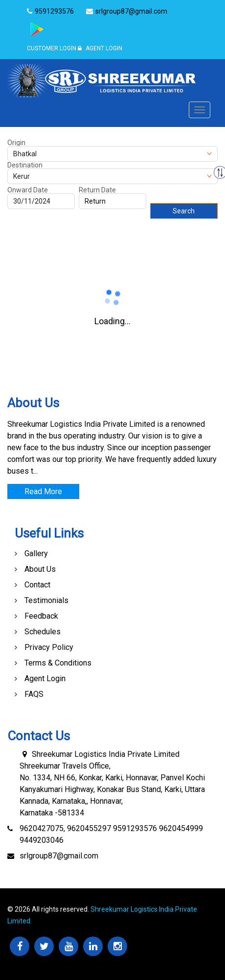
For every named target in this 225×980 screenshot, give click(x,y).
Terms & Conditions (58, 663)
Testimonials (46, 600)
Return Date (97, 190)
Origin (16, 143)
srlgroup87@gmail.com (59, 856)
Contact (37, 585)
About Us (40, 569)
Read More (43, 491)
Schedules (43, 632)
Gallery (36, 553)
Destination (25, 165)
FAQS (34, 694)
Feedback (41, 616)
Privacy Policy (49, 647)
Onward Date (28, 190)
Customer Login (52, 48)
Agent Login (100, 48)
